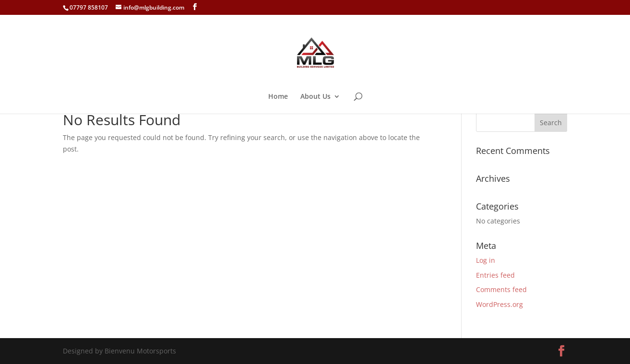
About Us (315, 97)
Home (278, 97)
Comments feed (501, 289)
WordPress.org (499, 304)
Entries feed (495, 275)
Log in (486, 260)
